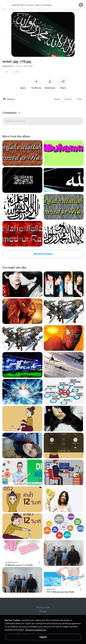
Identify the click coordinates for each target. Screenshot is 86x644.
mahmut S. (8, 66)
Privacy (43, 611)
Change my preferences (36, 630)
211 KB (16, 72)
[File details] (22, 153)
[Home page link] (6, 5)
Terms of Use (43, 607)
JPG (6, 72)
